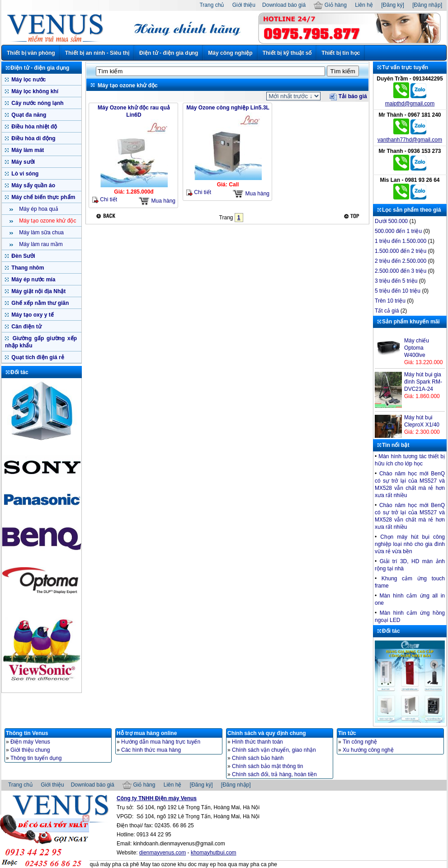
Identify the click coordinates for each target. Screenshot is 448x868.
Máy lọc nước (28, 80)
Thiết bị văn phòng (31, 53)
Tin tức (347, 733)
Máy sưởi (22, 162)
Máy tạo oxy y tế (32, 315)
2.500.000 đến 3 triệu (401, 271)
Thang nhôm (27, 268)
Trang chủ (212, 5)
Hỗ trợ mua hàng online (147, 733)
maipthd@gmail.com (410, 104)
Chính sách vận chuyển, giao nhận (274, 750)
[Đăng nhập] (427, 5)
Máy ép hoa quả (38, 209)
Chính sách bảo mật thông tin (267, 766)
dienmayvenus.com (163, 853)
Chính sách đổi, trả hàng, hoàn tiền (274, 774)
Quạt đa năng (28, 115)
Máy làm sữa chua (41, 232)
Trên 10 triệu (390, 301)
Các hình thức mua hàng (151, 750)
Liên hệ (364, 5)
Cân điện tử (26, 327)
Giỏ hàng (330, 5)
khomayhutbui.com (214, 853)
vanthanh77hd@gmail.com (410, 140)
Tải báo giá (348, 96)
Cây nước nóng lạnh (37, 103)
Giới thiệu (244, 5)
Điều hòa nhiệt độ (33, 127)
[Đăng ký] (393, 5)
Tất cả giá (387, 311)
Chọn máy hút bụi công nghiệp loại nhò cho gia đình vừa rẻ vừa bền (410, 544)
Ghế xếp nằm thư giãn (39, 303)
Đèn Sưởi (23, 256)
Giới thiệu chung (30, 750)
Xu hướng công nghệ (368, 750)
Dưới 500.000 (391, 221)
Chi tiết (105, 200)
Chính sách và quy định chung (267, 733)
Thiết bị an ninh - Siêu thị (97, 53)
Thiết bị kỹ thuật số (287, 53)
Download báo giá (284, 5)
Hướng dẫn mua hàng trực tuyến (161, 742)
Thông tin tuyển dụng (36, 758)
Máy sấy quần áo (33, 185)
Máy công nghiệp (230, 53)
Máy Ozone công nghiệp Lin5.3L (228, 108)
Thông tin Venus (27, 733)
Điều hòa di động (33, 138)
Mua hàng (157, 201)
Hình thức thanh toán (257, 742)
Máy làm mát (27, 150)
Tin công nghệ (360, 742)
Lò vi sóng (24, 174)
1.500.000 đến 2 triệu (401, 251)
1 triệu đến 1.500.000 (401, 241)
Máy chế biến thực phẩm (42, 197)
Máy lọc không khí (34, 91)
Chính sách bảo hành (258, 758)
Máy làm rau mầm (40, 244)
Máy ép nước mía (33, 280)
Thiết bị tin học (341, 53)
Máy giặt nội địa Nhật (38, 291)
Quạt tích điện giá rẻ (37, 357)
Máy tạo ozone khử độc (47, 221)
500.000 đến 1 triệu (398, 231)
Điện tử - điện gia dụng (169, 53)
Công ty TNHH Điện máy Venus (157, 798)
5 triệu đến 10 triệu (398, 291)
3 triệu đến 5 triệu (396, 281)
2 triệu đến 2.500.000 (401, 261)
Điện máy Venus (30, 742)
